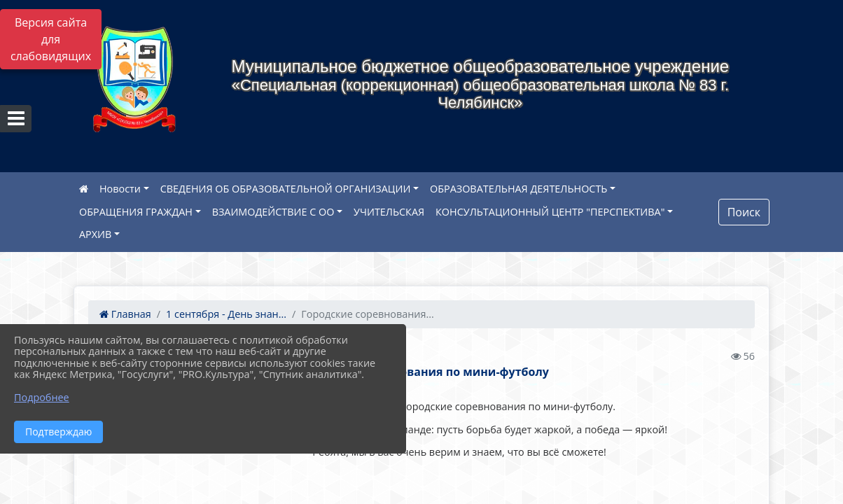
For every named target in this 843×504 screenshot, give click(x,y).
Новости (120, 189)
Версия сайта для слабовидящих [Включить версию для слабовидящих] (51, 39)
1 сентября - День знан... (226, 314)
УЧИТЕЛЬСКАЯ (389, 212)
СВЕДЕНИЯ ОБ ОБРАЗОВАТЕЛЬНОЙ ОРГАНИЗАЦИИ (286, 189)
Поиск (744, 212)
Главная (125, 314)
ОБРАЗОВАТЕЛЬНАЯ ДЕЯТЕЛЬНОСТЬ (518, 189)
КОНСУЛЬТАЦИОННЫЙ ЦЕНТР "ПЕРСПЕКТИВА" (550, 212)
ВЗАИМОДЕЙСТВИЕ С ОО (273, 212)
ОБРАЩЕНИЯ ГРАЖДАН (136, 212)
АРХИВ (95, 234)
